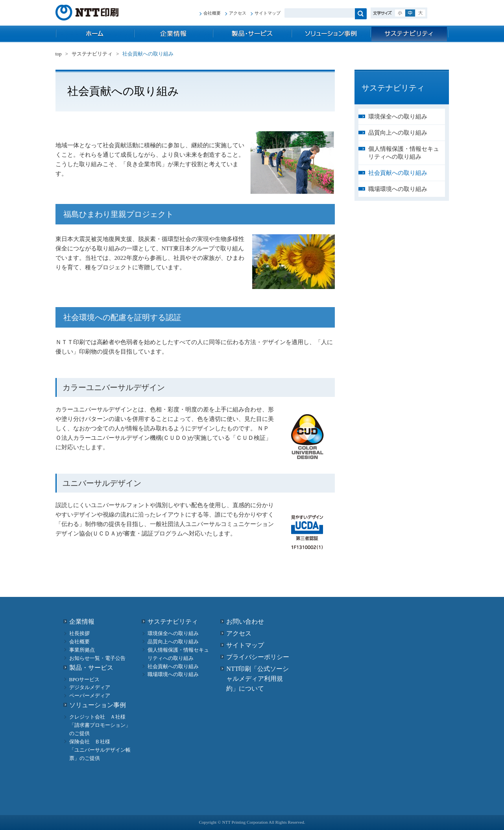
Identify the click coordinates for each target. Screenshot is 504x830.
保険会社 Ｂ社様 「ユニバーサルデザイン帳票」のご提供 (100, 750)
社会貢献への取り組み (398, 173)
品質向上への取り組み (398, 133)
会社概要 (212, 13)
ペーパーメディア (90, 696)
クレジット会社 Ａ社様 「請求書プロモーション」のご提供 (100, 725)
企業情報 (174, 34)
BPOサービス (84, 679)
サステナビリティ (410, 34)
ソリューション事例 (331, 34)
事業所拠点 (82, 650)
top (95, 34)
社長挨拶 (79, 633)
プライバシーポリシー (258, 657)
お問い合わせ (245, 622)
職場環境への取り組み (398, 189)
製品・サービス (252, 34)
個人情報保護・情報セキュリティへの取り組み (404, 153)
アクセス (238, 13)
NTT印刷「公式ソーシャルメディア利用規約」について (258, 679)
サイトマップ (268, 13)
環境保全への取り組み (398, 117)
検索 (361, 14)
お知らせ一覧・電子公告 (97, 658)
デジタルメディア (90, 687)
